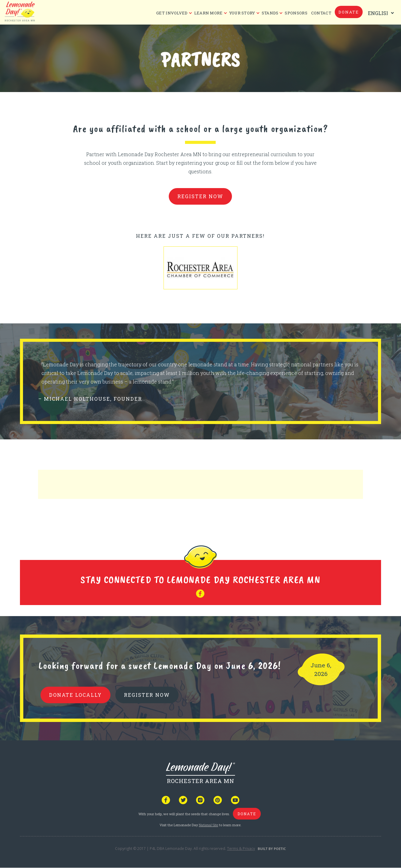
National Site (208, 825)
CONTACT (321, 13)
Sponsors (296, 13)
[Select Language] (380, 13)
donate (349, 12)
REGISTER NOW (147, 695)
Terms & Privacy (241, 849)
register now (200, 196)
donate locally (75, 695)
